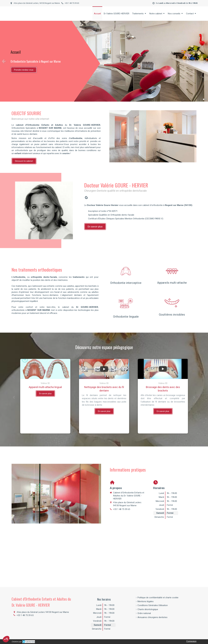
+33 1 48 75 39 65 (122, 509)
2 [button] (206, 99)
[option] (104, 61)
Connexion (191, 641)
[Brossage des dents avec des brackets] (163, 369)
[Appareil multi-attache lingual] (45, 369)
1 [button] (204, 99)
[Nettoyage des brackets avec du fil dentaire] (104, 369)
